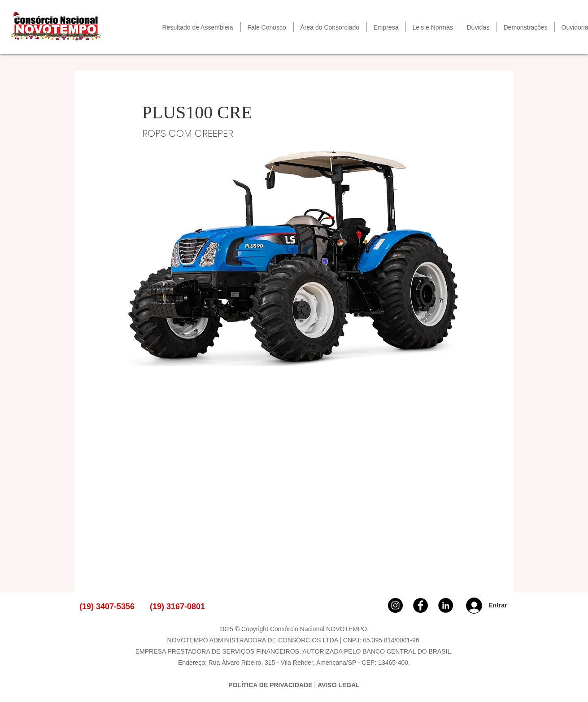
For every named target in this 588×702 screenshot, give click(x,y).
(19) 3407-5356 (107, 607)
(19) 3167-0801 (177, 607)
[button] (330, 27)
